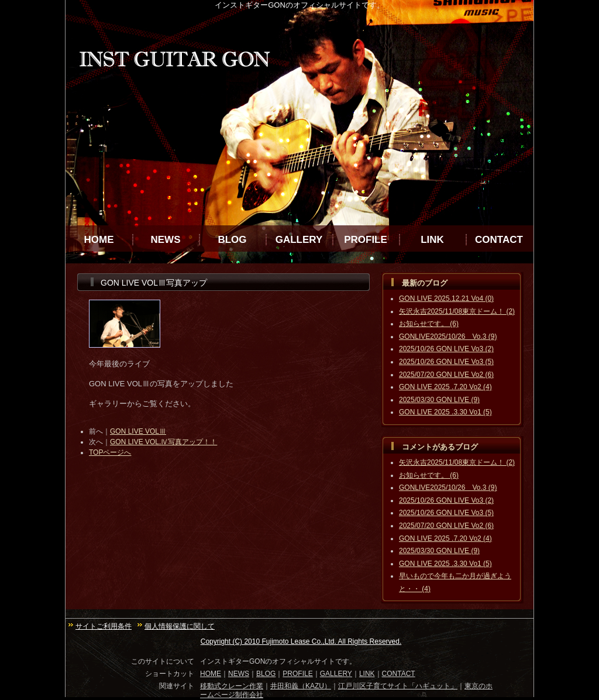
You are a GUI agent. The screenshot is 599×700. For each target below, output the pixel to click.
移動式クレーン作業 (232, 686)
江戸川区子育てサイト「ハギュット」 (398, 686)
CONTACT (499, 240)
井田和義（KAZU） (301, 686)
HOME (99, 240)
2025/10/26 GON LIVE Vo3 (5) (446, 362)
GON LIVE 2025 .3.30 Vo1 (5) (445, 412)
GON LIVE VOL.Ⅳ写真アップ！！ (163, 442)
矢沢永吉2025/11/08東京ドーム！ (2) (457, 311)
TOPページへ (110, 452)
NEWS (166, 240)
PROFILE (366, 240)
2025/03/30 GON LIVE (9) (439, 400)
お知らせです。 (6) (429, 324)
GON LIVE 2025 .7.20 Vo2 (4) (445, 387)
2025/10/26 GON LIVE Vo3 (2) (446, 349)
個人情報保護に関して (180, 626)
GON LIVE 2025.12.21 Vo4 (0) (446, 298)
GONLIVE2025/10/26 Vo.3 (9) (448, 337)
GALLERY (299, 240)
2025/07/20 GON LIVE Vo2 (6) (446, 375)
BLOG (232, 240)
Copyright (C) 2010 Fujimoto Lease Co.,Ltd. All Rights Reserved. (301, 641)
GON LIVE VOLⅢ (138, 431)
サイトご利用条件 (104, 626)
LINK (432, 240)
